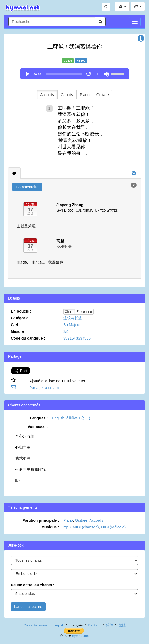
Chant (69, 312)
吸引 (19, 481)
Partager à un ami (44, 388)
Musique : (50, 527)
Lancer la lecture (28, 607)
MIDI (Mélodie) (113, 527)
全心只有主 (25, 436)
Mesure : (19, 331)
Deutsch (94, 625)
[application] (75, 74)
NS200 (81, 61)
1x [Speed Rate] (98, 74)
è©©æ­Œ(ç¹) (78, 418)
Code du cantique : (28, 338)
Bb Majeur (72, 325)
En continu (84, 312)
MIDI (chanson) (86, 527)
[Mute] (106, 74)
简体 (110, 625)
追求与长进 (73, 318)
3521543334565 (77, 338)
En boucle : (21, 311)
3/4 (66, 331)
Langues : (39, 418)
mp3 (67, 527)
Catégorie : (21, 318)
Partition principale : (41, 520)
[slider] (64, 74)
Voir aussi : (38, 426)
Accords (47, 95)
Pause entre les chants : (33, 585)
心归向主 (23, 447)
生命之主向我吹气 (30, 469)
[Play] (28, 74)
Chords (67, 95)
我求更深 (23, 458)
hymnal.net (81, 636)
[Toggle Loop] (89, 74)
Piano (85, 95)
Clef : (16, 325)
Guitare (103, 95)
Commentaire (27, 187)
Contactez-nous (35, 625)
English (58, 418)
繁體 (122, 625)
